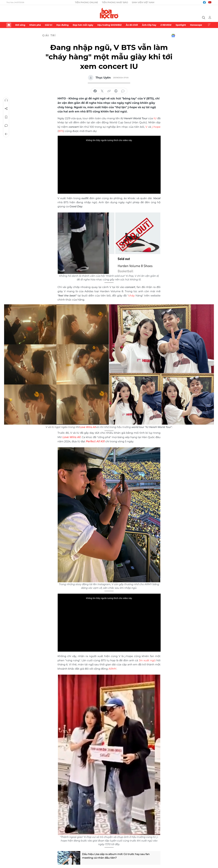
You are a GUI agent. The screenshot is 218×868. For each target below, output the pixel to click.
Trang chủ (9, 25)
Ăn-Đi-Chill (132, 25)
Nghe (6, 100)
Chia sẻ (6, 109)
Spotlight (181, 25)
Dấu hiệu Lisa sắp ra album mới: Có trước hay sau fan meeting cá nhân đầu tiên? (117, 855)
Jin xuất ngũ (147, 659)
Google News (173, 36)
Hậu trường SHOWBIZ (109, 25)
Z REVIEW (166, 25)
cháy (132, 295)
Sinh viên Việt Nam (143, 2)
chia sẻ (95, 91)
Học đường (62, 25)
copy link (109, 91)
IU (155, 118)
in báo (116, 91)
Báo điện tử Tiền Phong (109, 13)
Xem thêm (209, 25)
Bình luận (6, 126)
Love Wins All (88, 427)
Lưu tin (6, 117)
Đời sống (20, 25)
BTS (61, 131)
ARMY (112, 667)
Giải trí (49, 25)
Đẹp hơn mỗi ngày (83, 25)
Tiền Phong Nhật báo (115, 2)
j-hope (156, 127)
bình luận (123, 91)
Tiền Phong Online (87, 2)
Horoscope (196, 25)
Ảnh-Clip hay (149, 25)
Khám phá (35, 25)
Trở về (6, 134)
